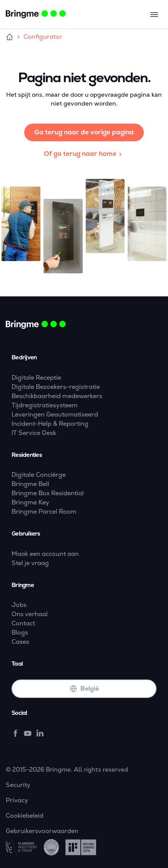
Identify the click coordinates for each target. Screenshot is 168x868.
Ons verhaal (30, 614)
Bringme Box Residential (48, 493)
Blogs (20, 632)
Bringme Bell (30, 484)
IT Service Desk (34, 433)
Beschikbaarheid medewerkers (57, 396)
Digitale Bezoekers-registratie (56, 387)
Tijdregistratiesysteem (45, 405)
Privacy (17, 800)
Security (18, 785)
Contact (23, 623)
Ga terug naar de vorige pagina (84, 132)
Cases (20, 642)
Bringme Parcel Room (44, 512)
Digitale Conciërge (39, 475)
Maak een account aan (45, 554)
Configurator (43, 37)
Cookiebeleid (25, 816)
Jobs (19, 605)
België (84, 689)
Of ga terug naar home (84, 154)
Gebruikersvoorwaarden (42, 831)
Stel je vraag (30, 563)
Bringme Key (30, 502)
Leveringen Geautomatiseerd (55, 414)
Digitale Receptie (36, 378)
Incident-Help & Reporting (50, 424)
